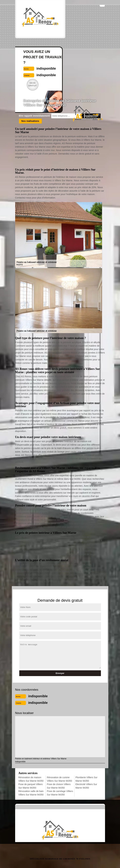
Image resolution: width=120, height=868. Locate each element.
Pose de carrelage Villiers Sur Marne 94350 (60, 793)
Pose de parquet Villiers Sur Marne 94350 (31, 786)
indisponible (38, 696)
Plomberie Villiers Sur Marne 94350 (86, 779)
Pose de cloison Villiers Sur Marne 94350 (59, 786)
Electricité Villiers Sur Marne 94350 (86, 786)
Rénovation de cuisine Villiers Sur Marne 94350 (60, 779)
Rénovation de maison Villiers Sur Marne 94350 (31, 779)
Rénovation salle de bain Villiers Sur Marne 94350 (31, 793)
